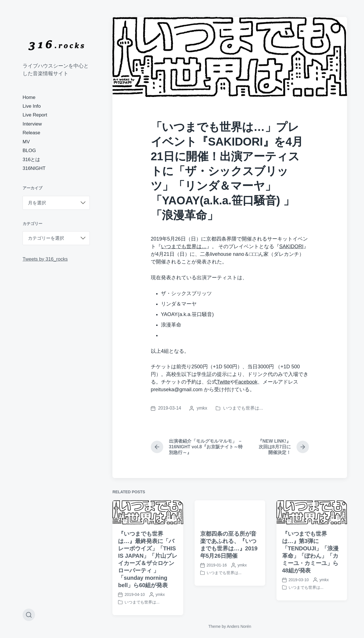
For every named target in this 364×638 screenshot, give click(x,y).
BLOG (29, 151)
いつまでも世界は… (184, 246)
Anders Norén (239, 626)
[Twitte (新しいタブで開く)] (224, 382)
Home (29, 97)
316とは (31, 160)
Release (31, 133)
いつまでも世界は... (243, 408)
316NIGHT (34, 168)
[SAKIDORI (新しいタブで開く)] (291, 246)
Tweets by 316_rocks (45, 259)
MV (26, 142)
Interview (32, 124)
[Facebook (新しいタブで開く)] (246, 382)
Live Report (35, 115)
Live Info (32, 106)
